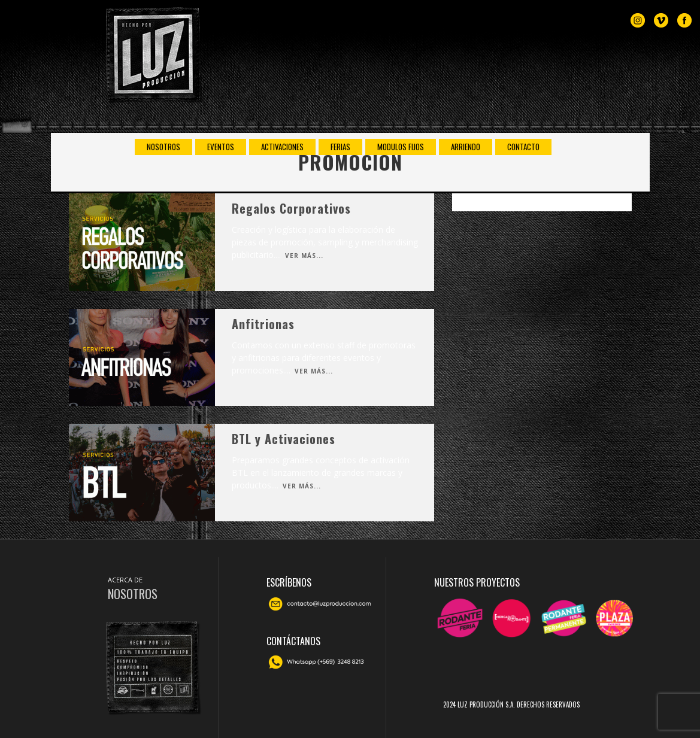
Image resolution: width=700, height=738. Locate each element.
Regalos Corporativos (291, 208)
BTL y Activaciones (284, 439)
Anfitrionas (263, 324)
